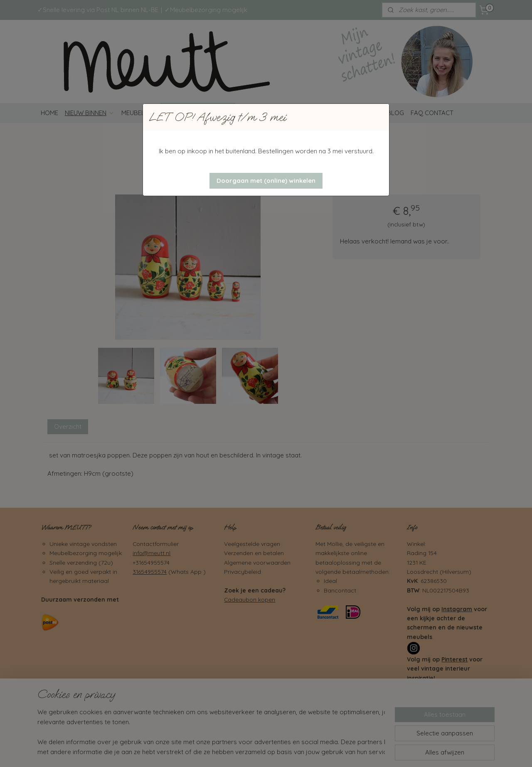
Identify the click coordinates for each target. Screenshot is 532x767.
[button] (266, 181)
